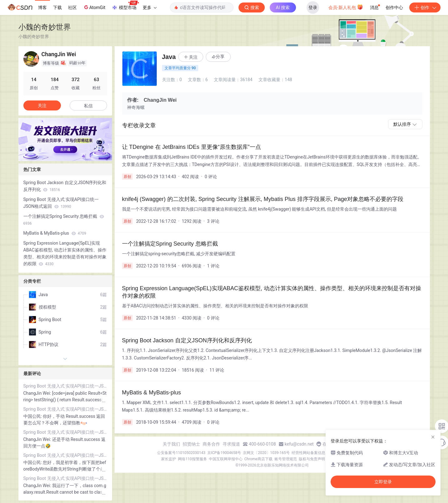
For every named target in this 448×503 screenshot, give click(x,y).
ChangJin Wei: (38, 393)
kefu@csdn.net (299, 444)
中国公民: (33, 416)
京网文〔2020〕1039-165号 (266, 453)
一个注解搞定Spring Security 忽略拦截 (64, 220)
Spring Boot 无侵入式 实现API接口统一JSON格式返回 (61, 203)
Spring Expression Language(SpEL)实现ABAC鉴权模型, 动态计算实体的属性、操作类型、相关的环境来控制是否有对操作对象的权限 (65, 253)
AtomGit (94, 7)
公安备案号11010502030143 (181, 453)
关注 (42, 105)
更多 (150, 7)
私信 (88, 106)
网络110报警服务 (192, 459)
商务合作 (211, 444)
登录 (313, 7)
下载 (57, 7)
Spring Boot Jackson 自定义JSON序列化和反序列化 (65, 186)
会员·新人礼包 (346, 7)
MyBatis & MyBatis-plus (55, 233)
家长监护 (169, 459)
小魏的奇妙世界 (45, 27)
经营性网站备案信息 (308, 453)
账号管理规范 (286, 459)
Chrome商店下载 (258, 459)
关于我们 (171, 444)
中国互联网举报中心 (226, 459)
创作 (425, 7)
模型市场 (125, 6)
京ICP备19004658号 (224, 453)
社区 (72, 7)
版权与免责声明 (312, 459)
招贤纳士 (191, 444)
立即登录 (383, 482)
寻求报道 (231, 444)
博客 (42, 7)
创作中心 (394, 7)
